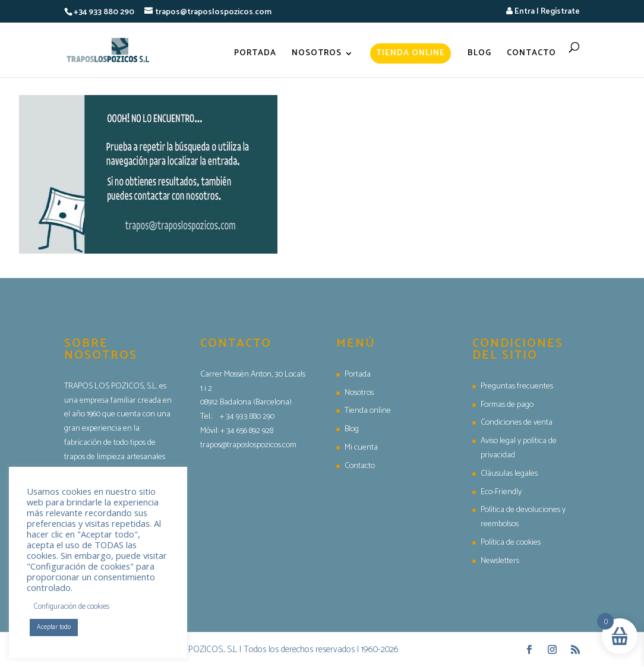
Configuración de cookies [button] (72, 607)
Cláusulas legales (509, 474)
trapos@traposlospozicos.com (248, 445)
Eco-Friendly (501, 492)
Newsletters (500, 561)
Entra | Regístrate (543, 11)
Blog (479, 55)
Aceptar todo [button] (54, 627)
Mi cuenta (361, 448)
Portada (255, 55)
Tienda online (411, 53)
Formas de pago (507, 405)
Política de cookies (511, 543)
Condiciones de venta (517, 423)
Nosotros (317, 55)
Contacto (531, 55)
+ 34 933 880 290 (247, 417)
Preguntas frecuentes (517, 386)
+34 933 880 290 (104, 12)
